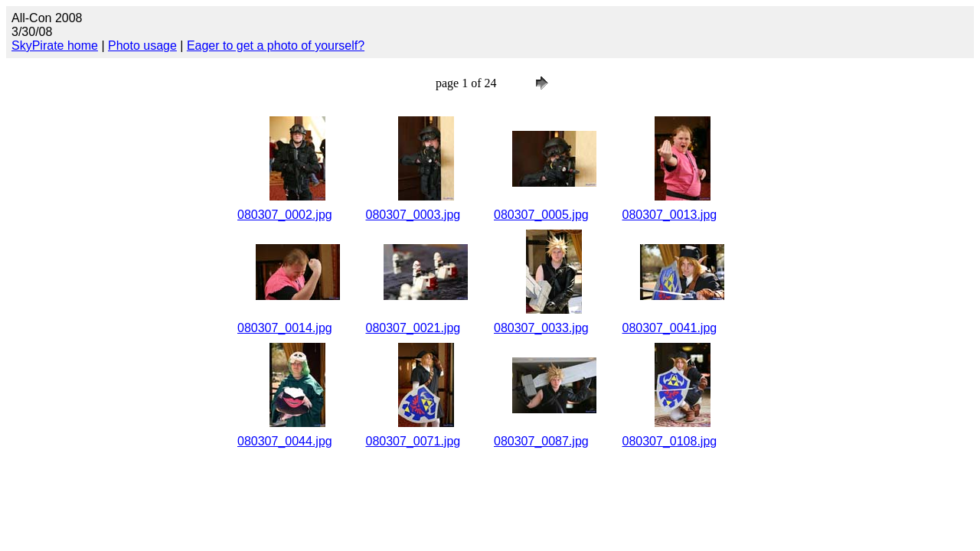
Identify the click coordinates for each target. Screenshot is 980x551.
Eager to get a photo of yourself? (276, 46)
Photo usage (142, 46)
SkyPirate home (55, 46)
